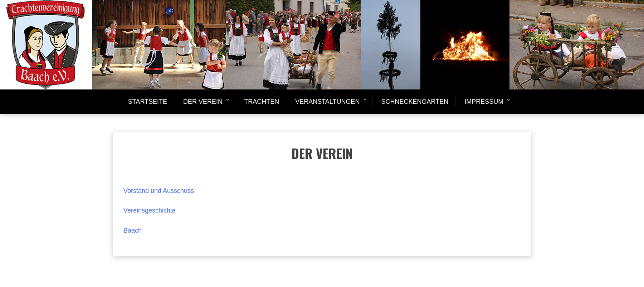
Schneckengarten (415, 102)
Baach (133, 230)
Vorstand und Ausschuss (158, 191)
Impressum (484, 102)
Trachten (262, 102)
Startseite (148, 102)
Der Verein (203, 102)
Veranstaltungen (327, 102)
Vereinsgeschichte (150, 210)
